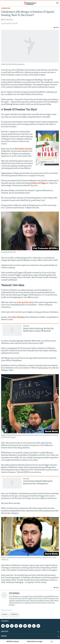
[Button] (56, 28)
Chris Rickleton (8, 20)
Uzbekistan (6, 8)
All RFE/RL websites (13, 642)
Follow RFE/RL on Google (35, 642)
